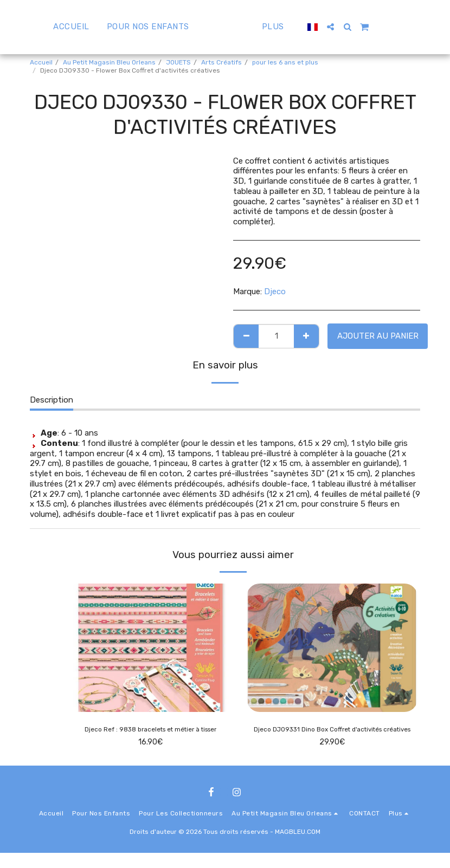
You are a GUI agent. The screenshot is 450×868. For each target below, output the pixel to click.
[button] (356, 27)
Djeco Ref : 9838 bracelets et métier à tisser (151, 731)
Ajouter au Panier (378, 336)
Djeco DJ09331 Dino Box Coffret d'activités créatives (332, 737)
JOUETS (178, 62)
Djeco (275, 292)
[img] (150, 647)
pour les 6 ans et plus (285, 62)
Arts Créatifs (221, 62)
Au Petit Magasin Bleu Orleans (109, 62)
